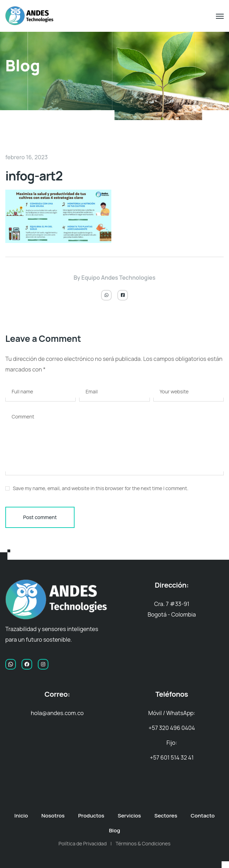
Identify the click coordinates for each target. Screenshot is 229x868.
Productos (91, 816)
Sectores (166, 816)
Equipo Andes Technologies (118, 278)
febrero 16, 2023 (27, 157)
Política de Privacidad (83, 843)
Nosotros (53, 816)
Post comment (40, 517)
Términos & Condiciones (143, 843)
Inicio (21, 816)
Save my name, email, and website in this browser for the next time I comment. (101, 488)
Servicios (129, 816)
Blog (114, 830)
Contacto (203, 816)
